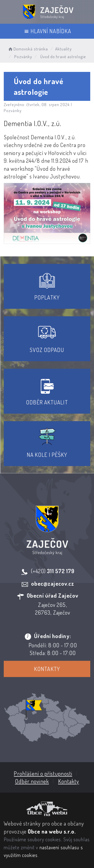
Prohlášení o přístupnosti (43, 773)
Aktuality (63, 49)
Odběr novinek (32, 781)
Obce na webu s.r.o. (52, 831)
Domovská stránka (28, 49)
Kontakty (47, 669)
